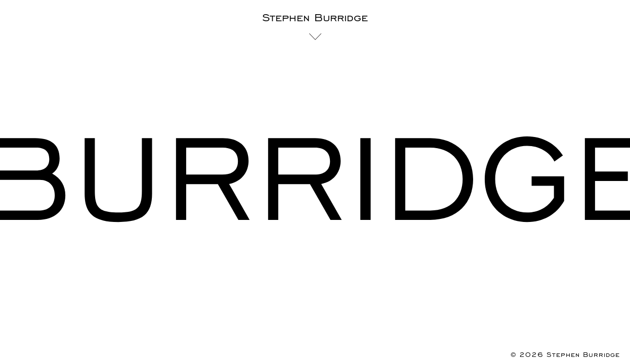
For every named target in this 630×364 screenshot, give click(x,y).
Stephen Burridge (315, 18)
